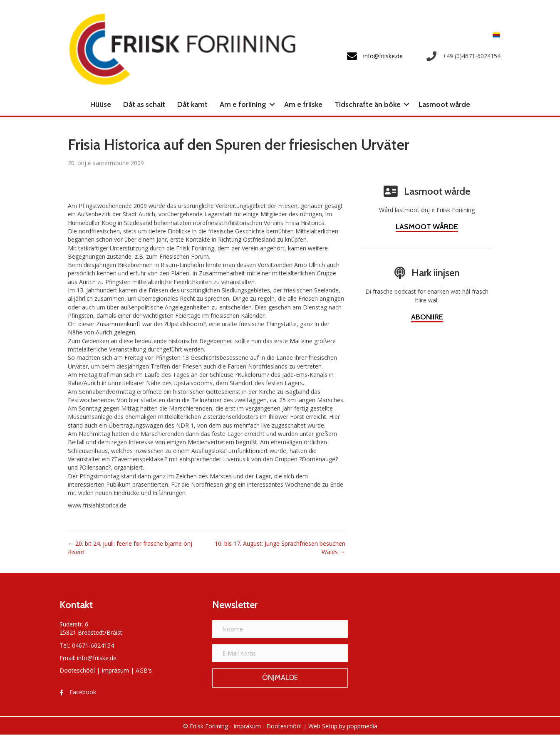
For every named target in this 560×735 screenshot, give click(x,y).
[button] (272, 104)
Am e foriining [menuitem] (243, 104)
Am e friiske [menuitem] (303, 104)
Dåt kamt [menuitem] (192, 104)
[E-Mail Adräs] (280, 653)
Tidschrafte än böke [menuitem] (368, 104)
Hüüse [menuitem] (101, 104)
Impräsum (115, 670)
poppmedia (362, 726)
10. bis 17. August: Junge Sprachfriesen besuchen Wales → (280, 548)
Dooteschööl (77, 670)
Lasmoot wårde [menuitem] (444, 104)
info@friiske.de (97, 658)
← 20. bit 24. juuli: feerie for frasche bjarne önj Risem (130, 548)
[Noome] (280, 629)
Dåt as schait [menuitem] (144, 104)
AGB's (144, 670)
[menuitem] (494, 35)
